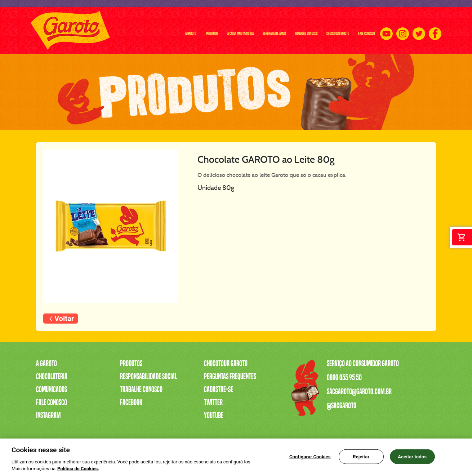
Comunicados (52, 390)
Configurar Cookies (310, 460)
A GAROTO (79, 30)
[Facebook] (435, 31)
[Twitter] (419, 31)
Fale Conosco (52, 402)
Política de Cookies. (78, 472)
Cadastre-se (219, 390)
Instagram (48, 415)
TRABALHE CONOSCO (259, 30)
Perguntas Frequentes (230, 377)
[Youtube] (386, 31)
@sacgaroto (342, 406)
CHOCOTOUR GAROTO (311, 30)
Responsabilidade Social (148, 377)
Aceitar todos (412, 460)
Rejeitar (361, 460)
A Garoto (46, 364)
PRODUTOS (109, 30)
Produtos (131, 364)
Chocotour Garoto (226, 364)
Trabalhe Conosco (141, 390)
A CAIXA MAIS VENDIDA (153, 30)
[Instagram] (403, 31)
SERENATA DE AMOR (208, 30)
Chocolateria (52, 377)
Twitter (213, 402)
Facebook (131, 402)
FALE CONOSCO (357, 30)
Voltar (64, 319)
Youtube (214, 415)
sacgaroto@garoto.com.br (359, 392)
